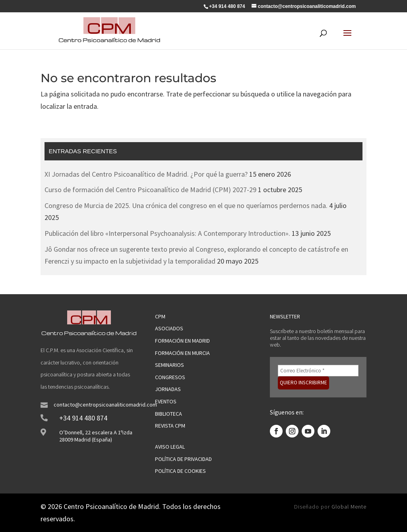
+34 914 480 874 (83, 418)
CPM (160, 316)
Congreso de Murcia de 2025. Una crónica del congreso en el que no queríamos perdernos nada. (186, 205)
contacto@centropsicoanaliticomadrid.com (105, 405)
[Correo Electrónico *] (318, 371)
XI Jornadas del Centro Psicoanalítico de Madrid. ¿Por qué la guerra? (146, 174)
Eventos (166, 401)
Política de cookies (180, 471)
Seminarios (170, 365)
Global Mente (349, 507)
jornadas (168, 389)
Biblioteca (169, 414)
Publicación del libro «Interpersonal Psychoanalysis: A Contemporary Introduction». (167, 233)
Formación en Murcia (182, 353)
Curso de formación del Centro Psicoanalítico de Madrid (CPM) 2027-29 (150, 190)
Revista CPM (170, 426)
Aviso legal (170, 447)
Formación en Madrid (182, 341)
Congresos (170, 377)
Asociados (169, 328)
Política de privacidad (183, 459)
